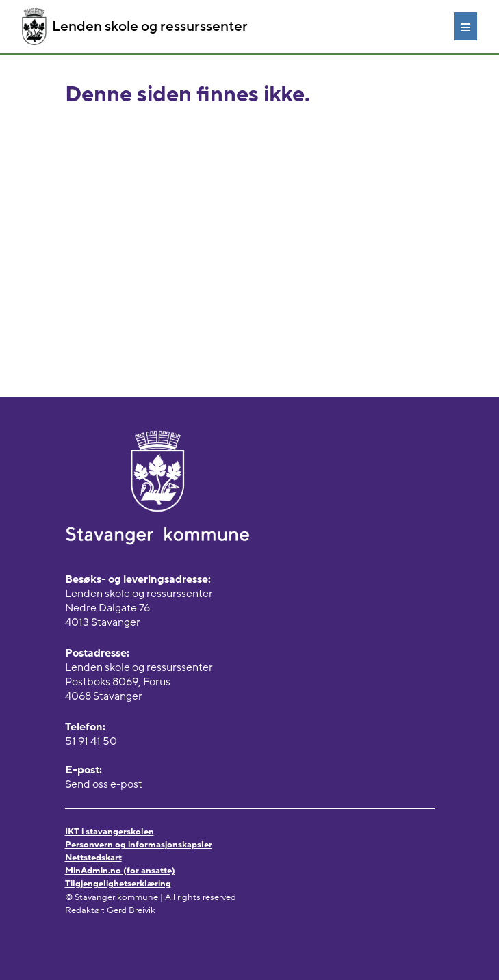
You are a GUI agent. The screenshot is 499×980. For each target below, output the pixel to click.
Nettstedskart (93, 858)
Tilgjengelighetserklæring (118, 884)
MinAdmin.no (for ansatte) (120, 871)
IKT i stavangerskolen (110, 832)
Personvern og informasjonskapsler (139, 845)
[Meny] (465, 26)
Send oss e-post (104, 784)
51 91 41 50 (91, 741)
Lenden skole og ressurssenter (135, 27)
